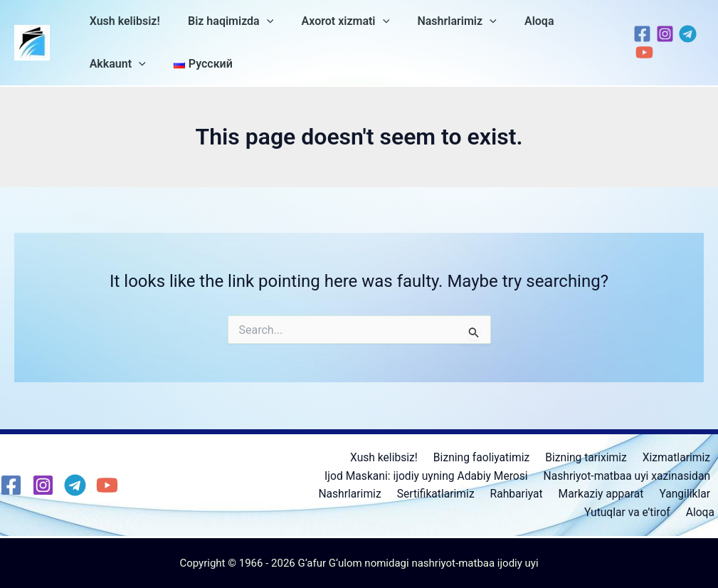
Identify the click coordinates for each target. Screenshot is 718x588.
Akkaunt (115, 64)
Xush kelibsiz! (122, 21)
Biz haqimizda (223, 21)
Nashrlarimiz (439, 21)
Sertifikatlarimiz (445, 494)
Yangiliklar (686, 494)
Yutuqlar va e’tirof (633, 512)
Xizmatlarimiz (677, 456)
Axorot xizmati (332, 21)
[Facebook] (639, 34)
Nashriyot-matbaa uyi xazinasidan (627, 474)
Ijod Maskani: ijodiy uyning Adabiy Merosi (426, 474)
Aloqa (516, 21)
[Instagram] (661, 34)
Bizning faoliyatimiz (488, 456)
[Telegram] (684, 34)
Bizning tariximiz (590, 456)
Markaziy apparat (605, 494)
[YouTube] (641, 52)
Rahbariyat (523, 494)
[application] (259, 21)
